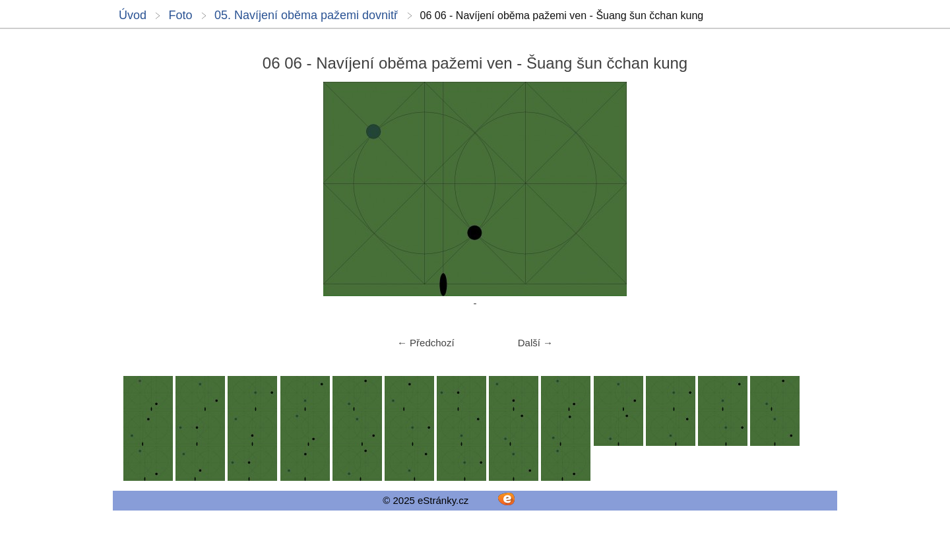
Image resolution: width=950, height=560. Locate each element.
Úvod (133, 15)
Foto (180, 15)
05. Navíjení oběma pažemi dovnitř (306, 15)
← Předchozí (426, 343)
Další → (535, 343)
